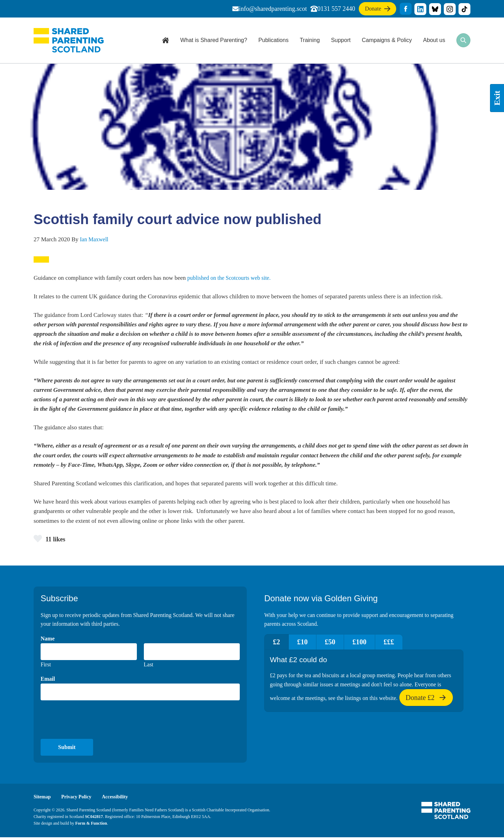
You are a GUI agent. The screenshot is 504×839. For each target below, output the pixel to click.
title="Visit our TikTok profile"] (464, 9)
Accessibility (119, 798)
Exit (497, 98)
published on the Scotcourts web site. (232, 278)
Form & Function (91, 825)
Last (149, 665)
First (46, 665)
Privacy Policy (79, 798)
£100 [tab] (374, 643)
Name (48, 640)
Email (48, 680)
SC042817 (94, 818)
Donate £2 (426, 701)
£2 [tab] (279, 643)
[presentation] (94, 721)
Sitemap (43, 798)
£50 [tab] (341, 643)
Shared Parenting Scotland (69, 40)
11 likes (51, 539)
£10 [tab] (309, 643)
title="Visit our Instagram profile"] (450, 9)
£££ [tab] (408, 643)
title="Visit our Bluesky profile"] (435, 9)
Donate (373, 10)
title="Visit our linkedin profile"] (420, 9)
